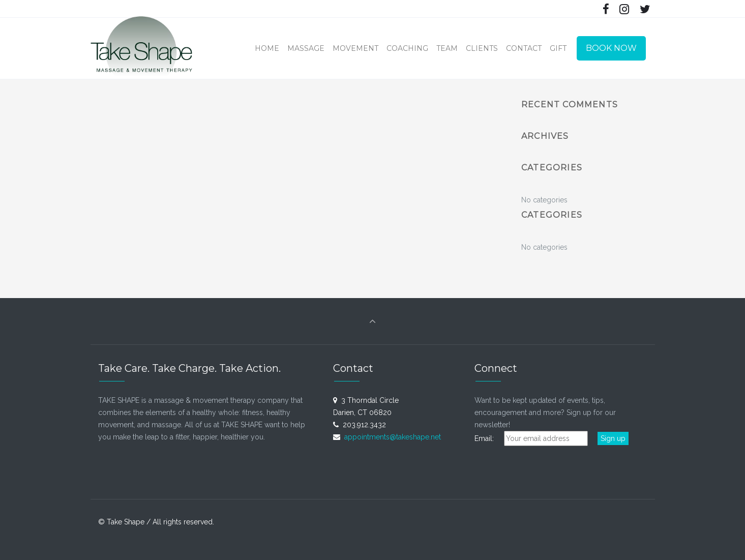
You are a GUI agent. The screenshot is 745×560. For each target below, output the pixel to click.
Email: (488, 438)
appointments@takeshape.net (393, 437)
